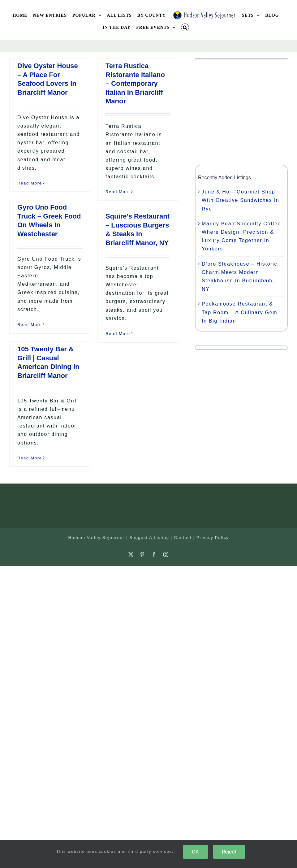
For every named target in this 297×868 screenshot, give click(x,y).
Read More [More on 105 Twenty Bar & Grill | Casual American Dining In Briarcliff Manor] (30, 458)
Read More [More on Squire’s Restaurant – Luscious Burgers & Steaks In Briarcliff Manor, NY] (118, 334)
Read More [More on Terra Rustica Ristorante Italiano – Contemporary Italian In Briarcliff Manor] (118, 192)
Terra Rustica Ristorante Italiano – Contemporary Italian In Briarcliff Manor (135, 83)
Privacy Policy (213, 538)
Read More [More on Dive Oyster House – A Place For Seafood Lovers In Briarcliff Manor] (30, 183)
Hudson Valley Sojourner (96, 538)
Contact (183, 538)
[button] (185, 27)
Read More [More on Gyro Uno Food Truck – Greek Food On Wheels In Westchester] (30, 325)
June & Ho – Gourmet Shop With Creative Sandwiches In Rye (240, 200)
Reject (229, 852)
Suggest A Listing (149, 538)
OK (195, 852)
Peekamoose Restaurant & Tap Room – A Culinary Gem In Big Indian (239, 312)
